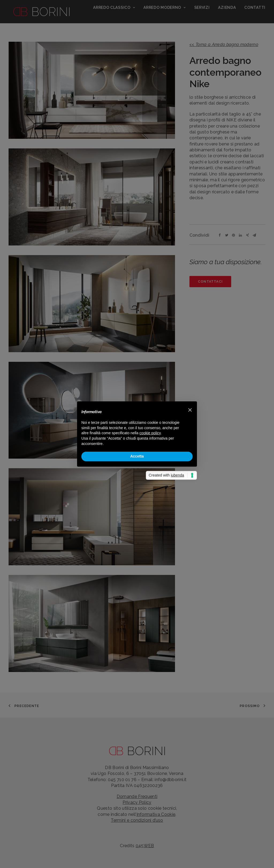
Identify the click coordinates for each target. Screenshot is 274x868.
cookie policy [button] (150, 433)
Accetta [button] (137, 456)
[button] (190, 410)
